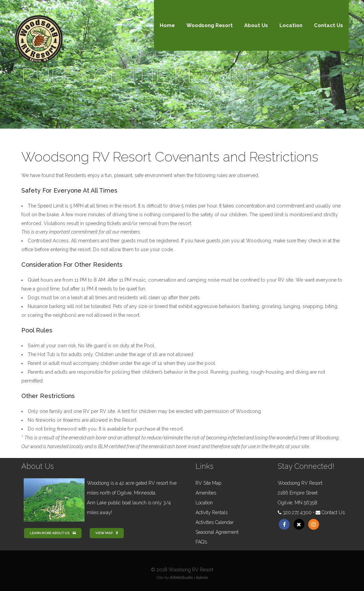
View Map (107, 533)
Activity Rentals (212, 512)
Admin (202, 577)
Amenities (206, 493)
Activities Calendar (215, 522)
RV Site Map (208, 483)
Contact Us (333, 512)
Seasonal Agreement (217, 532)
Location (204, 503)
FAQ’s (201, 542)
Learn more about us (53, 533)
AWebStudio (181, 577)
